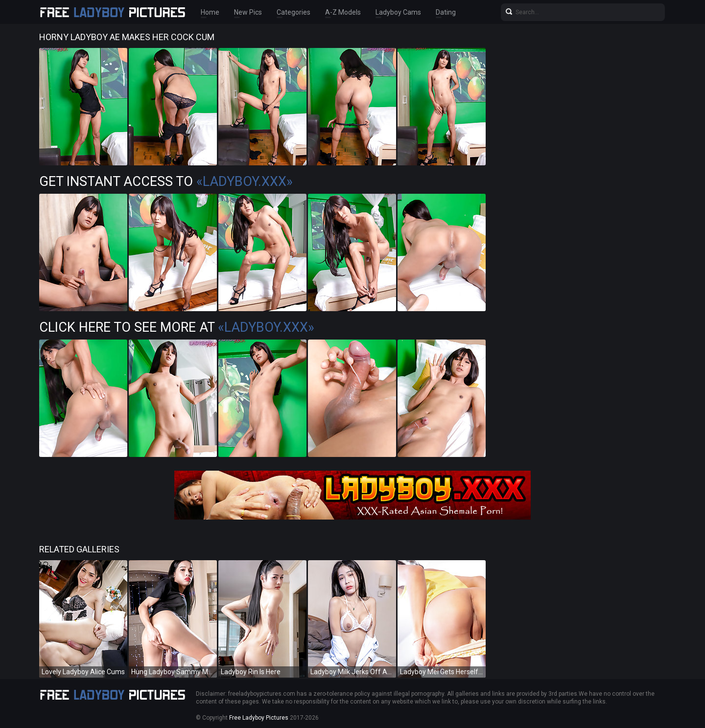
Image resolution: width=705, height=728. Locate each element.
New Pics (248, 12)
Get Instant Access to (166, 182)
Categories (294, 12)
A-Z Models (343, 12)
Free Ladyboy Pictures (259, 718)
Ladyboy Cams (398, 12)
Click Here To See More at (177, 327)
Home (210, 12)
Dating (446, 12)
